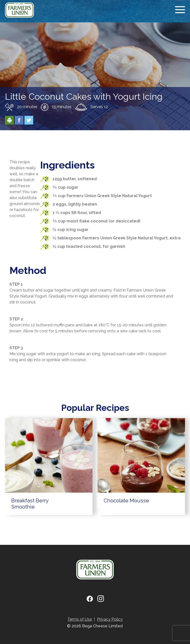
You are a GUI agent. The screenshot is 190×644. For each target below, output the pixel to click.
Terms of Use (80, 619)
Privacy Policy (110, 619)
